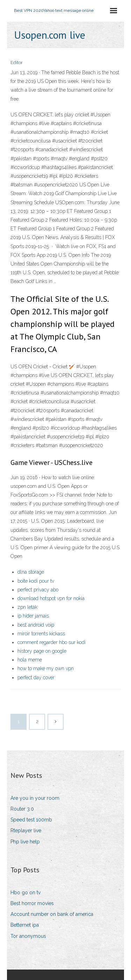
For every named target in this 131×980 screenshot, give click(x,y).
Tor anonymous (28, 936)
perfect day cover (36, 677)
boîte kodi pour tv (36, 581)
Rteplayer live (26, 830)
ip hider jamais (33, 616)
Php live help (25, 842)
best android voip (36, 625)
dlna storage (31, 572)
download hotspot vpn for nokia (51, 598)
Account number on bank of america (52, 914)
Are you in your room (35, 798)
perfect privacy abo (38, 590)
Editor (17, 63)
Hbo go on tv (26, 893)
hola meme (30, 660)
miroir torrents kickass (41, 634)
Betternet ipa (25, 925)
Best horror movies (32, 903)
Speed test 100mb (31, 820)
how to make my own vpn (46, 668)
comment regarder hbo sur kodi (52, 642)
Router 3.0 (22, 809)
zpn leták (27, 607)
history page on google (42, 651)
